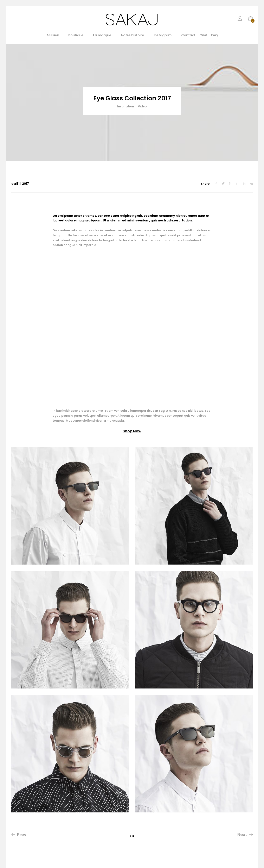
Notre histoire (133, 35)
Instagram (163, 35)
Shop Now (132, 431)
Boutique (76, 35)
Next (242, 835)
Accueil (53, 35)
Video (142, 106)
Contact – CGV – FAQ (199, 35)
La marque (102, 35)
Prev (22, 835)
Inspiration (126, 106)
